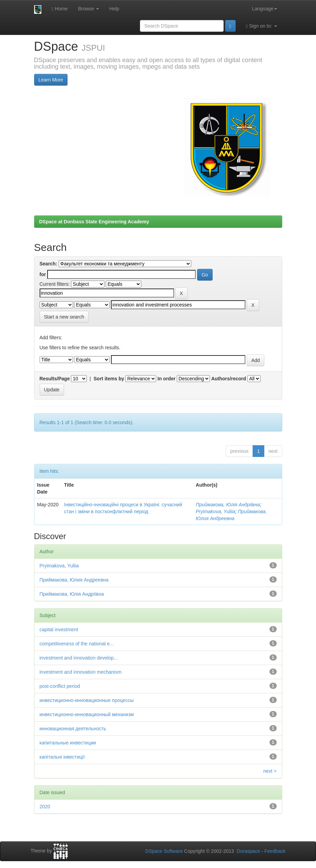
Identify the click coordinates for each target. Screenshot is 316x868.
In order (166, 379)
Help (114, 9)
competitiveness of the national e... (77, 644)
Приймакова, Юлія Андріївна (228, 505)
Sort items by (109, 379)
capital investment (59, 630)
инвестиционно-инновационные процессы (87, 700)
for (43, 274)
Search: (48, 264)
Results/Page (55, 379)
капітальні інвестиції (62, 757)
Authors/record (229, 379)
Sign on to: (262, 26)
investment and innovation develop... (79, 658)
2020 (45, 807)
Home (60, 9)
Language (264, 9)
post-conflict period (60, 686)
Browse (88, 9)
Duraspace (248, 851)
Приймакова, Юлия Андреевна (74, 580)
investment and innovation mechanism (81, 672)
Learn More (51, 80)
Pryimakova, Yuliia (215, 511)
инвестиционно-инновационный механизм (87, 714)
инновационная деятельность (73, 729)
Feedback (275, 851)
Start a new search (64, 317)
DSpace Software (164, 851)
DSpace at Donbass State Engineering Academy (94, 222)
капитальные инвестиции (68, 743)
